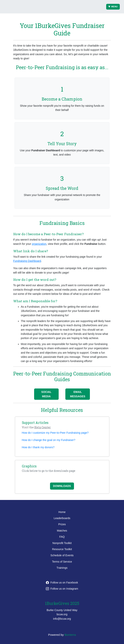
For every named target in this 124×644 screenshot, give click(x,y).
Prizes (62, 524)
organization (39, 244)
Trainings (62, 568)
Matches (62, 531)
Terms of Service (62, 562)
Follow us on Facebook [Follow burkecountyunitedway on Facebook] (62, 583)
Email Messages (78, 394)
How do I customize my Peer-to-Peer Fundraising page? (55, 433)
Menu (113, 7)
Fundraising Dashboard (27, 261)
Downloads (62, 486)
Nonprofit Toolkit (62, 543)
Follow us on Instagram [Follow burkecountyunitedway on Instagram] (62, 589)
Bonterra (70, 635)
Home (62, 512)
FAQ (62, 537)
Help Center (43, 427)
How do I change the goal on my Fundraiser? (49, 440)
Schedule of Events (62, 555)
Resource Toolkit (62, 549)
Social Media (46, 394)
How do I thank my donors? (38, 447)
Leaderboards (62, 518)
